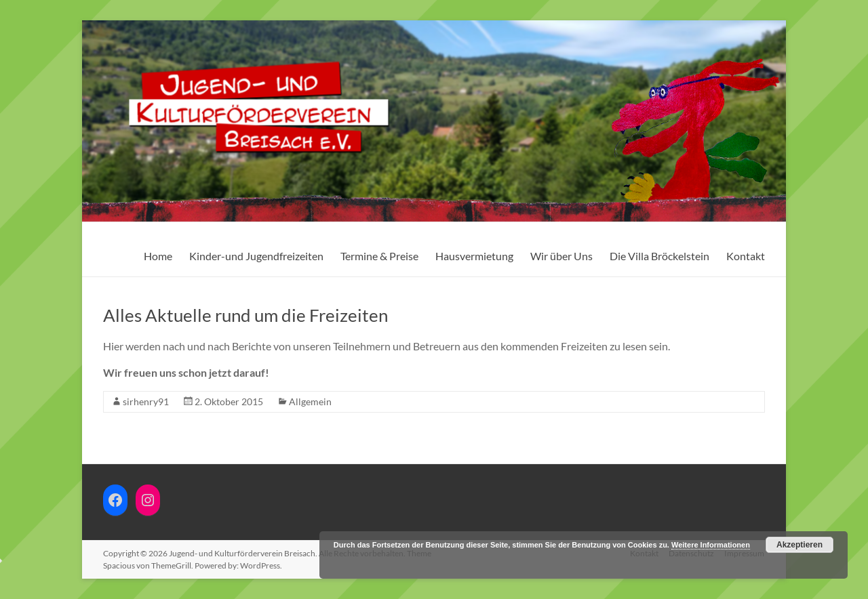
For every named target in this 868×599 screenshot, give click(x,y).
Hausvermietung (474, 256)
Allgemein (310, 401)
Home (158, 256)
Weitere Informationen (711, 545)
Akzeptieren (800, 545)
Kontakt (746, 256)
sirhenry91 (146, 401)
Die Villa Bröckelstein (659, 256)
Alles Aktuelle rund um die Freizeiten (245, 315)
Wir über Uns (561, 256)
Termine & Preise (379, 256)
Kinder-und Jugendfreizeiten (256, 256)
